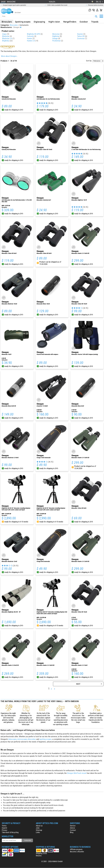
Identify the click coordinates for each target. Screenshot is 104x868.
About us (39, 826)
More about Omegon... (9, 56)
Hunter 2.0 (33, 41)
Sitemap (39, 830)
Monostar (57, 34)
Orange (56, 38)
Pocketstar (58, 41)
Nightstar (57, 36)
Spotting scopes (23, 22)
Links (38, 832)
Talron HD (82, 36)
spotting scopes (45, 739)
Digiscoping (39, 22)
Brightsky (7, 41)
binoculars (32, 739)
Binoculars (7, 22)
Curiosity (32, 36)
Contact (73, 830)
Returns (39, 856)
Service (73, 826)
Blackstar (7, 36)
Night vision (54, 22)
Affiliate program (76, 849)
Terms (4, 826)
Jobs (38, 828)
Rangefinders (70, 22)
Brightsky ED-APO (35, 34)
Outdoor (84, 22)
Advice (72, 828)
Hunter (31, 38)
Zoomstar (82, 38)
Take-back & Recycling (10, 832)
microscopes (22, 739)
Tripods (95, 22)
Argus (6, 34)
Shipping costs (41, 853)
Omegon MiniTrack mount (77, 773)
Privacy (4, 830)
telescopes (12, 739)
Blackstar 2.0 (8, 38)
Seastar (81, 34)
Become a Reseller (77, 852)
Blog (72, 832)
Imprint (4, 828)
